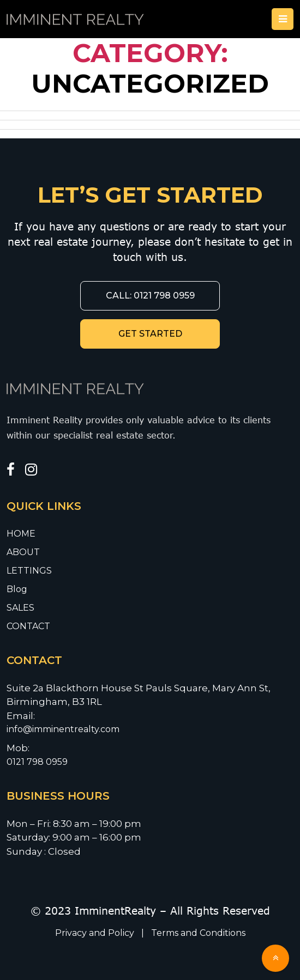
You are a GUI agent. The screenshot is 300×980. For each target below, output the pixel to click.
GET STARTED (150, 334)
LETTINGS (29, 571)
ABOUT (23, 552)
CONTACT (28, 626)
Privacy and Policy (96, 933)
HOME (21, 534)
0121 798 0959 (37, 762)
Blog (17, 589)
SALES (20, 608)
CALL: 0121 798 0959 (150, 296)
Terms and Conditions (198, 933)
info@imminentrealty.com (64, 729)
